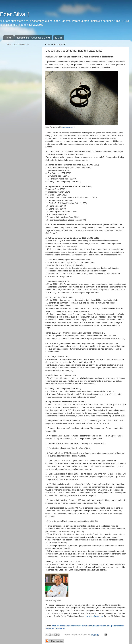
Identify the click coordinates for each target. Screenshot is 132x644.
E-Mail (59, 38)
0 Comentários (55, 641)
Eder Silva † (15, 14)
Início (9, 38)
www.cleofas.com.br (95, 616)
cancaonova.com (68, 127)
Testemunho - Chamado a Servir (33, 38)
